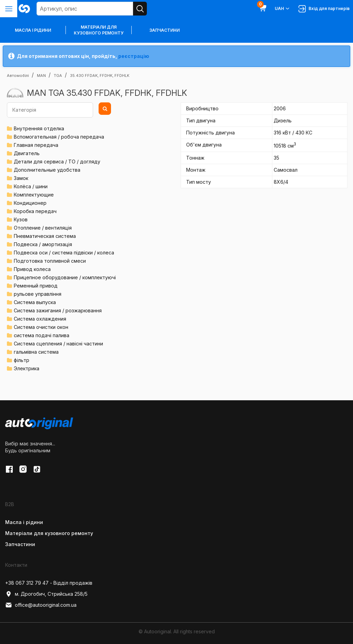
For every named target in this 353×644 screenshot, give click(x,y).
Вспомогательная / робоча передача (59, 137)
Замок (21, 178)
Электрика (27, 368)
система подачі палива (42, 335)
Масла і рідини (24, 522)
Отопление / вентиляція (43, 228)
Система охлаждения (40, 319)
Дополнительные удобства (47, 170)
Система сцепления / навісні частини (58, 344)
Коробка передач (35, 211)
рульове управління (38, 294)
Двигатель (27, 153)
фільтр (22, 360)
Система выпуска (35, 302)
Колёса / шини (31, 186)
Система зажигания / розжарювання (58, 310)
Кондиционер (30, 203)
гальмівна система (36, 352)
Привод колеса (32, 269)
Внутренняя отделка (39, 128)
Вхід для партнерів (324, 9)
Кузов (21, 219)
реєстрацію (134, 56)
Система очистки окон (41, 327)
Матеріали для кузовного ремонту (99, 30)
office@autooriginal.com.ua (41, 605)
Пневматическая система (45, 236)
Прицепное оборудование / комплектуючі (65, 277)
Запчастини (164, 30)
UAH (283, 9)
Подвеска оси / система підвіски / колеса (64, 253)
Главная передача (36, 145)
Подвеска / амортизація (43, 244)
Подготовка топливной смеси (50, 261)
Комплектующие (34, 195)
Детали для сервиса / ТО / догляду (57, 162)
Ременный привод (36, 286)
